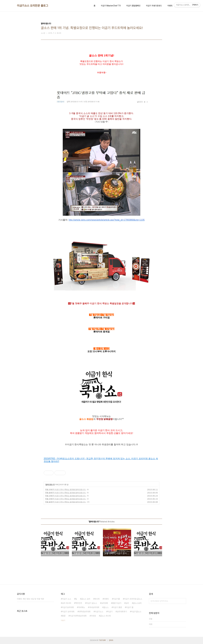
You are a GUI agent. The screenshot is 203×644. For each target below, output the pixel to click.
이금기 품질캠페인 (133, 6)
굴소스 (106, 607)
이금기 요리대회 (68, 612)
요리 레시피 (67, 603)
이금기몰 (116, 599)
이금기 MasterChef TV (111, 6)
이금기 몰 (130, 607)
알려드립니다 (50, 485)
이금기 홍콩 (117, 607)
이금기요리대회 (68, 607)
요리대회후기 (122, 612)
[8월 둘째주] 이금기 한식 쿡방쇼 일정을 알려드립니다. (66, 493)
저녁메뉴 (81, 607)
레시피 (97, 599)
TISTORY (102, 640)
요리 (127, 603)
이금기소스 (99, 612)
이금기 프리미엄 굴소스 (133, 599)
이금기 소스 (67, 599)
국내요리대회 (94, 607)
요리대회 (105, 603)
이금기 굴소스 (92, 603)
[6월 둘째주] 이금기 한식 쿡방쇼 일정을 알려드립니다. (66, 502)
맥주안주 (79, 603)
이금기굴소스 (136, 612)
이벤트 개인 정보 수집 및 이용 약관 (30, 599)
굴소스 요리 (86, 599)
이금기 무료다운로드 (154, 6)
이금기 (110, 612)
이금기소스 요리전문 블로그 (32, 6)
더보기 (63, 620)
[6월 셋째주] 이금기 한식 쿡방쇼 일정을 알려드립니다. (66, 499)
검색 (183, 601)
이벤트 (170, 6)
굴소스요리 (137, 603)
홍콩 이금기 (117, 603)
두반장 (93, 616)
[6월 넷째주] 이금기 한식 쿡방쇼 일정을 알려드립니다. (66, 496)
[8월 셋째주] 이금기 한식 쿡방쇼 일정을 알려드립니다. (66, 489)
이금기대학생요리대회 (78, 616)
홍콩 (64, 616)
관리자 (111, 640)
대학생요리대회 (85, 612)
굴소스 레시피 (105, 616)
